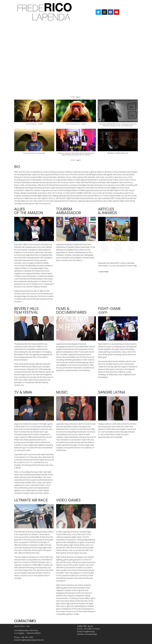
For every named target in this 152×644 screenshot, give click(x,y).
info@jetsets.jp (89, 632)
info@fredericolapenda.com (32, 640)
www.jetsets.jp (91, 634)
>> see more (103, 272)
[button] (79, 97)
